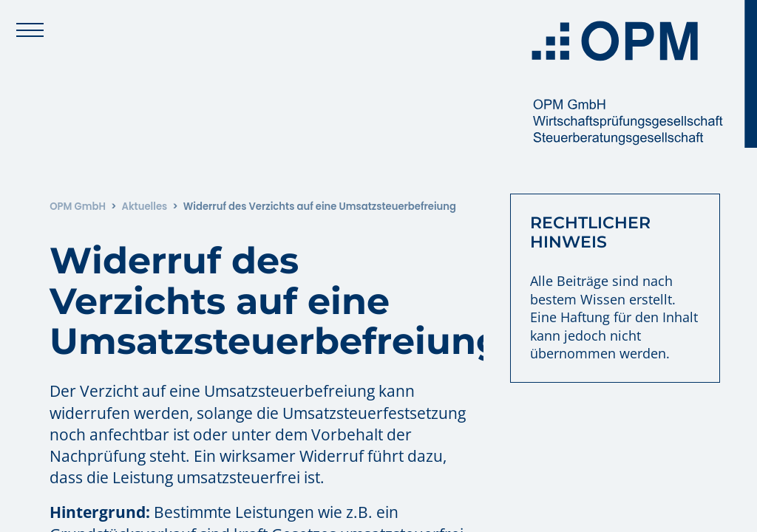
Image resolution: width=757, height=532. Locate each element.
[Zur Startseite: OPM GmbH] (639, 74)
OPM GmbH (78, 207)
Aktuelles (144, 207)
